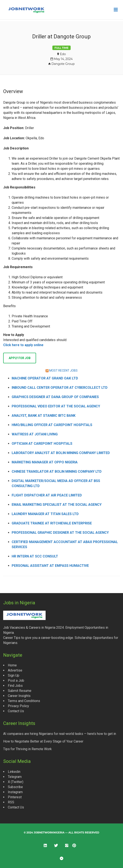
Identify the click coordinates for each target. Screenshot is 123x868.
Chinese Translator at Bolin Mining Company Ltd (57, 472)
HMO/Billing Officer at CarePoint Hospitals (52, 425)
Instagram (15, 792)
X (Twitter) (16, 782)
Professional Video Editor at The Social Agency (56, 406)
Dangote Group (63, 64)
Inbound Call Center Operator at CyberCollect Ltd (60, 388)
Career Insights (19, 696)
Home (12, 665)
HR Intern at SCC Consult (35, 556)
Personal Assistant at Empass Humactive (50, 566)
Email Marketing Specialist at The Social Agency (57, 505)
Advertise (15, 670)
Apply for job (20, 358)
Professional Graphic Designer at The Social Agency (60, 533)
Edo (63, 54)
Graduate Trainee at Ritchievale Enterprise (52, 523)
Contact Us (16, 711)
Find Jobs (15, 686)
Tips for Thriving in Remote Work (27, 749)
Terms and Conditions (24, 701)
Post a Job (16, 681)
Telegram (15, 777)
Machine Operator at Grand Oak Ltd (45, 378)
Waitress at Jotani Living (35, 434)
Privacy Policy (18, 706)
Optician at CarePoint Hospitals (42, 444)
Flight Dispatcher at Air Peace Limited (47, 495)
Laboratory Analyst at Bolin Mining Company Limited (61, 453)
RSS (11, 802)
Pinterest (15, 797)
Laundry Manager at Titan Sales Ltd (45, 514)
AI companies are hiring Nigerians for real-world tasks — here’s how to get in (60, 734)
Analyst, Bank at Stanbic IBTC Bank (44, 416)
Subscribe (15, 787)
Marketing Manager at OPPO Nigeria (45, 462)
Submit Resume (20, 691)
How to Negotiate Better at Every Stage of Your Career (43, 741)
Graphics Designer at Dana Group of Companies (55, 397)
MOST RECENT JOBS (63, 371)
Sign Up (14, 675)
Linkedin (14, 772)
